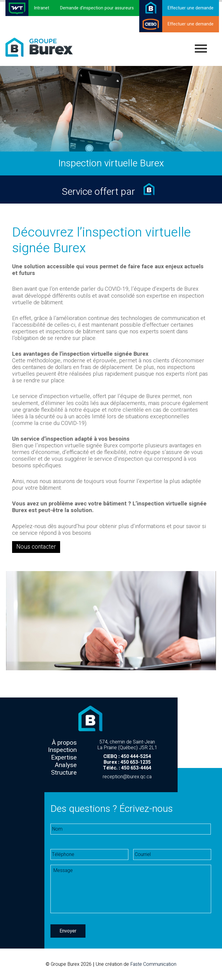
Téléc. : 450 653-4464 (127, 768)
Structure (64, 773)
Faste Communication (153, 964)
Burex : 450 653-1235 (127, 762)
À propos (64, 743)
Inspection (62, 750)
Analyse (66, 765)
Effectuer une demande (191, 8)
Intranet (42, 8)
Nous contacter (35, 547)
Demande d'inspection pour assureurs (97, 8)
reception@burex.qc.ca (127, 777)
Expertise (64, 758)
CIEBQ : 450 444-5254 (127, 756)
